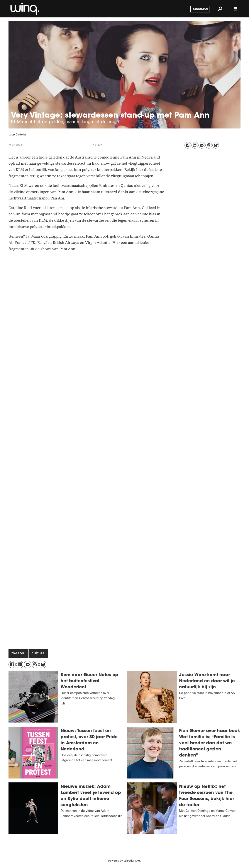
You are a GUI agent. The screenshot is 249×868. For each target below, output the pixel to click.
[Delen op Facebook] (188, 145)
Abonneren (200, 9)
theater (18, 654)
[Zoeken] (220, 9)
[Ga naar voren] (24, 9)
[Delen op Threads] (209, 145)
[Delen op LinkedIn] (195, 145)
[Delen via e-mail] (202, 145)
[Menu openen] (235, 9)
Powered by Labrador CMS (124, 861)
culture (38, 654)
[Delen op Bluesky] (216, 145)
